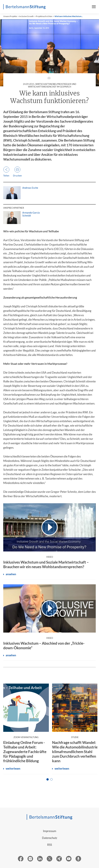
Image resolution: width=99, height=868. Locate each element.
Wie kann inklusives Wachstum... (69, 16)
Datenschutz (50, 838)
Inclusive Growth (26, 16)
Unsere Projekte (10, 16)
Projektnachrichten (44, 16)
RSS (50, 845)
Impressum (50, 831)
